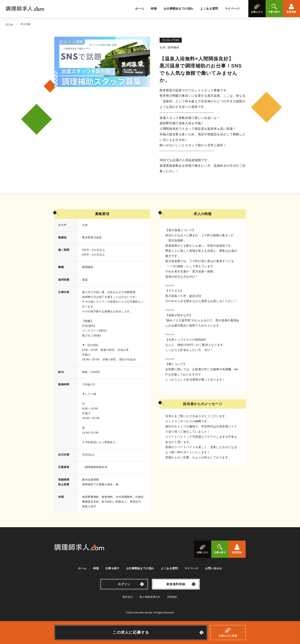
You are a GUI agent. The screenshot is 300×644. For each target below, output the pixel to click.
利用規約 (172, 597)
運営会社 (128, 597)
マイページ (232, 9)
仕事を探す (112, 568)
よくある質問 (209, 9)
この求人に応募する (131, 632)
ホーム (140, 9)
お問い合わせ (214, 568)
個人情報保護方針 (150, 597)
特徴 (154, 9)
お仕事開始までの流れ (179, 9)
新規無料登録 (176, 584)
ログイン (124, 584)
